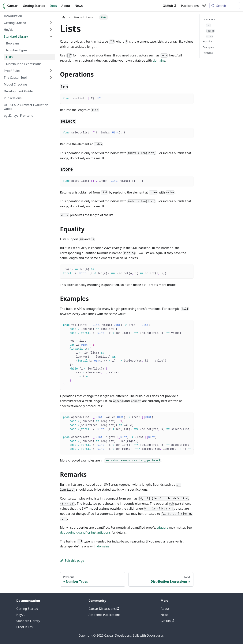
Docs (53, 6)
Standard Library (28, 621)
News (79, 6)
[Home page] (64, 17)
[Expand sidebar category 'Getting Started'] (51, 23)
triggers (163, 527)
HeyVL (21, 615)
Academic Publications (104, 615)
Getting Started (34, 6)
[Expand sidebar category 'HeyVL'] (51, 30)
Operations (209, 19)
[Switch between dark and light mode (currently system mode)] (204, 6)
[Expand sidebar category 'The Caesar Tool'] (51, 78)
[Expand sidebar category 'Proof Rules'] (51, 71)
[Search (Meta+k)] (225, 6)
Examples (208, 47)
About (66, 6)
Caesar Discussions (104, 609)
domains (159, 60)
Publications (190, 6)
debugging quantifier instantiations (85, 532)
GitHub (170, 6)
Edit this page (72, 561)
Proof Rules (24, 627)
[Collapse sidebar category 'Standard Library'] (51, 36)
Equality (207, 41)
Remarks (208, 53)
